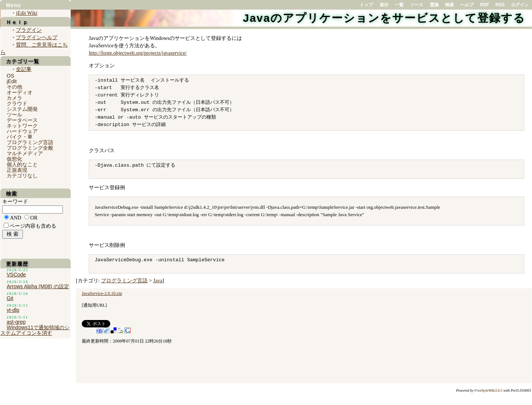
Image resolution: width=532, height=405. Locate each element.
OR (34, 218)
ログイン (520, 5)
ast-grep (16, 322)
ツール (14, 115)
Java (158, 281)
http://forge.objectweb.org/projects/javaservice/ (138, 53)
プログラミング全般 (30, 148)
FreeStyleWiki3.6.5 (488, 390)
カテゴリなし (22, 176)
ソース (417, 5)
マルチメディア (25, 153)
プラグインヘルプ (37, 38)
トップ (366, 5)
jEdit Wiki (27, 13)
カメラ (14, 98)
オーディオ (20, 92)
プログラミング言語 (124, 281)
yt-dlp (13, 310)
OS (10, 76)
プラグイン (29, 30)
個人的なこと (22, 164)
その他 (14, 87)
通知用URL (94, 305)
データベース (22, 120)
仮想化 (14, 159)
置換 (434, 5)
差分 (384, 5)
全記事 (24, 69)
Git (10, 298)
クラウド (17, 103)
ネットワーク (22, 126)
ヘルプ (467, 5)
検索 (449, 5)
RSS (500, 5)
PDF (485, 5)
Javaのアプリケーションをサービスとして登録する (384, 18)
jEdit (12, 81)
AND (16, 218)
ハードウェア (22, 131)
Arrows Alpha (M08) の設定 (38, 286)
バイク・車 (20, 137)
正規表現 (17, 170)
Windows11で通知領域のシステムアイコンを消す (35, 330)
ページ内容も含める (33, 226)
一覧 (399, 5)
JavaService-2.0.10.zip (102, 293)
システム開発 (22, 109)
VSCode (16, 275)
